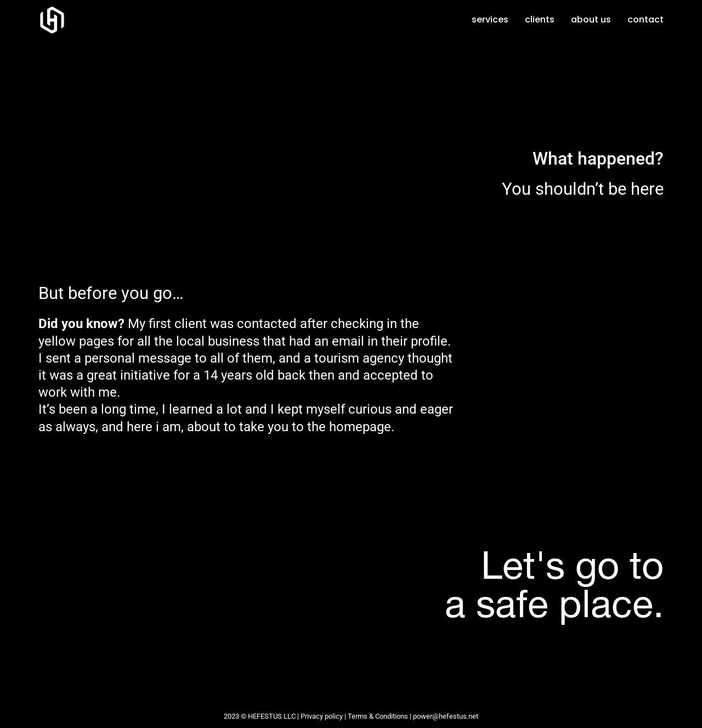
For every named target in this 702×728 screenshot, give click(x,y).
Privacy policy (322, 716)
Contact (646, 19)
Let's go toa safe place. (554, 584)
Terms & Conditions (378, 716)
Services (490, 19)
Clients (540, 19)
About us (591, 19)
